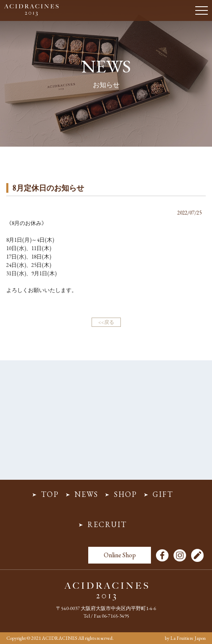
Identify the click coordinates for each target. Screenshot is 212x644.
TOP (50, 494)
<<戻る (106, 322)
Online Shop (120, 555)
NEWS (86, 494)
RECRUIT (107, 524)
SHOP (125, 494)
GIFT (163, 494)
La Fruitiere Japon (188, 638)
